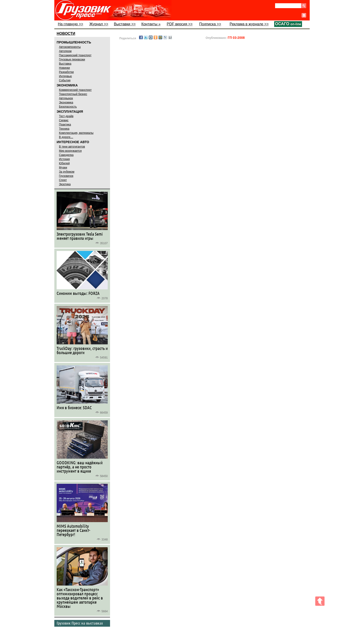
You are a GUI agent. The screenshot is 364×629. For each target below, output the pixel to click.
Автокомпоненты (70, 47)
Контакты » (151, 24)
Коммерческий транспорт (75, 90)
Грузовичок (66, 176)
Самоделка (66, 155)
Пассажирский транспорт (75, 55)
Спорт (63, 180)
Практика (65, 125)
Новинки (64, 68)
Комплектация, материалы (76, 133)
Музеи (63, 168)
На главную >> (70, 24)
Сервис (64, 120)
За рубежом (67, 172)
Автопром (65, 51)
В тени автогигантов (72, 147)
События (65, 80)
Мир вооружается (70, 151)
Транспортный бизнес (73, 94)
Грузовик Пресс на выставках (80, 623)
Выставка (65, 64)
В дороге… (66, 137)
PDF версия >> (180, 24)
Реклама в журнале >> (249, 24)
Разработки (66, 72)
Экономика (66, 102)
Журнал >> (99, 24)
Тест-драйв (66, 116)
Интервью (65, 76)
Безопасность (68, 107)
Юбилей (64, 163)
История (64, 159)
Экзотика (65, 184)
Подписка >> (210, 24)
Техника (64, 129)
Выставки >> (125, 24)
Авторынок (66, 98)
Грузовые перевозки (72, 59)
